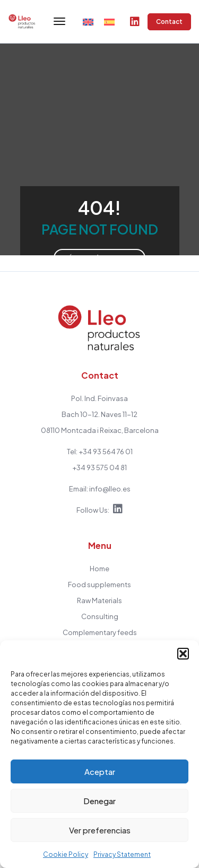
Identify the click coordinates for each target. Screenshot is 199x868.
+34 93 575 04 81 (99, 468)
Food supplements (99, 585)
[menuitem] (88, 22)
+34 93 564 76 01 (106, 452)
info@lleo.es (110, 489)
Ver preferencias (100, 830)
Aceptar (100, 771)
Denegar (99, 801)
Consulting (100, 616)
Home (99, 569)
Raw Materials (99, 600)
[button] (183, 654)
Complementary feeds (100, 632)
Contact (169, 22)
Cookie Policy (66, 854)
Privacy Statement (122, 854)
